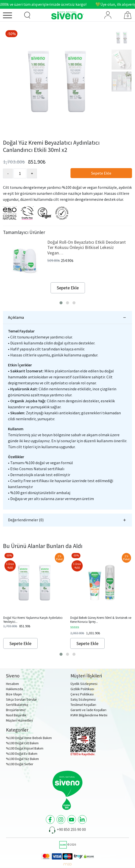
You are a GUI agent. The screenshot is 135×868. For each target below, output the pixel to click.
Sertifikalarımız (17, 705)
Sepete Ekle (101, 173)
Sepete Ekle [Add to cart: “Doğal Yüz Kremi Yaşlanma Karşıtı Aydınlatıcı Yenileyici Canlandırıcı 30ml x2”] (20, 643)
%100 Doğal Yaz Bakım (22, 759)
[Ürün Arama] (27, 15)
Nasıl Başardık (16, 715)
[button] (61, 303)
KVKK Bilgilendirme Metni (89, 715)
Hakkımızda (14, 689)
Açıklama (16, 317)
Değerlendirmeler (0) (26, 520)
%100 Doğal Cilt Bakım (22, 743)
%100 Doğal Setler (20, 764)
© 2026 (68, 844)
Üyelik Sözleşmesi (84, 684)
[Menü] (11, 16)
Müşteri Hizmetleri (19, 720)
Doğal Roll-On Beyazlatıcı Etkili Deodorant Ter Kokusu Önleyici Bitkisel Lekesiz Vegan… (87, 247)
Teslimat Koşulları (83, 705)
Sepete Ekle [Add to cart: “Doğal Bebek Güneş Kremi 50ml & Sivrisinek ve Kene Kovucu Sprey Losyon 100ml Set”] (87, 643)
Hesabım (12, 684)
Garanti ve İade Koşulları (88, 710)
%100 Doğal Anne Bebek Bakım (29, 738)
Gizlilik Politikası (82, 689)
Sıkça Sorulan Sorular (22, 699)
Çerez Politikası (82, 694)
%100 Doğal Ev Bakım (22, 754)
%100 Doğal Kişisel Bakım (25, 748)
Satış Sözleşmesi (83, 699)
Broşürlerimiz (16, 710)
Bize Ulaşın (14, 694)
